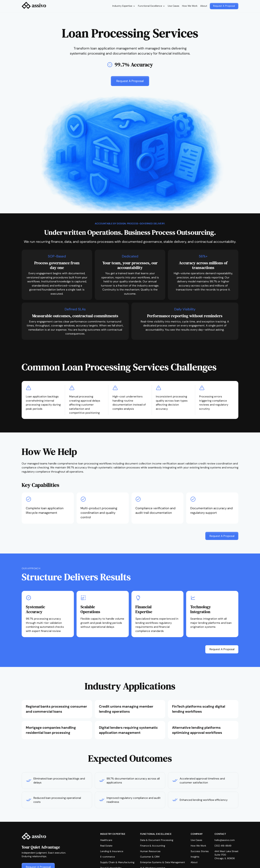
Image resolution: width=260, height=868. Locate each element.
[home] (34, 6)
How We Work (190, 6)
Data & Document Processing (157, 840)
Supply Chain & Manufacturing (117, 862)
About (204, 6)
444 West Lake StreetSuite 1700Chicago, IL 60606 (226, 855)
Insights (195, 857)
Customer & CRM (150, 857)
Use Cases (174, 6)
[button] (124, 6)
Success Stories (200, 851)
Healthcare (106, 840)
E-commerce (108, 857)
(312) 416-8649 (223, 846)
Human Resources (150, 851)
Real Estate (106, 846)
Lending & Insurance (112, 851)
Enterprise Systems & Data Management (162, 862)
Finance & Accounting (153, 846)
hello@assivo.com (225, 840)
